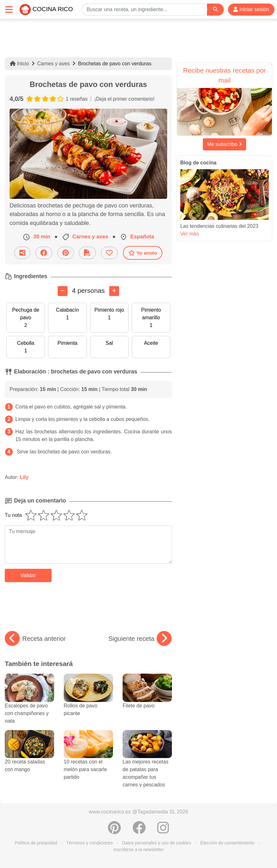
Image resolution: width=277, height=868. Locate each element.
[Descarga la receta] (87, 253)
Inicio (19, 64)
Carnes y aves (53, 64)
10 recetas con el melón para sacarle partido (88, 760)
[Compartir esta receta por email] (22, 253)
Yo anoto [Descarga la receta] (143, 253)
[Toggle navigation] (9, 9)
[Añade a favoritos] (109, 253)
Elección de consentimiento (227, 843)
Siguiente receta (140, 639)
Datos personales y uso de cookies (156, 843)
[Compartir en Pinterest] (66, 253)
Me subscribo (224, 144)
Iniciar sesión (251, 9)
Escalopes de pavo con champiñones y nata (29, 704)
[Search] (215, 9)
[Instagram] (163, 831)
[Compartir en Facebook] (44, 253)
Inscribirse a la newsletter (138, 850)
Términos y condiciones (90, 843)
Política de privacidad (36, 843)
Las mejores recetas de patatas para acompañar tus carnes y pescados (147, 764)
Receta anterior (35, 639)
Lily (24, 477)
